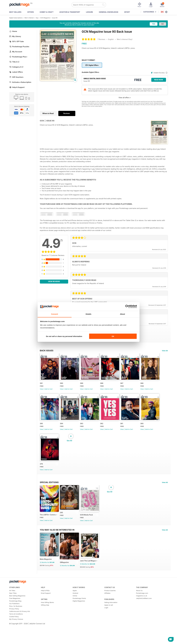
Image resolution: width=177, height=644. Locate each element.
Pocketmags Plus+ (18, 57)
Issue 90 (55, 18)
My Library (15, 36)
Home (13, 31)
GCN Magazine (45, 18)
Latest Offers (16, 72)
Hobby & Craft (47, 12)
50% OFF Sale (17, 41)
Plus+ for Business (16, 628)
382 (134, 432)
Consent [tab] (55, 314)
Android (75, 615)
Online (75, 618)
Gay (37, 18)
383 (111, 432)
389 (88, 388)
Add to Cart (48, 393)
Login (106, 630)
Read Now (159, 80)
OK (113, 336)
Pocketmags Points (79, 620)
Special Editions (49, 495)
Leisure (89, 12)
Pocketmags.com (142, 615)
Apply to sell (109, 627)
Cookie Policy (14, 639)
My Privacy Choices (16, 641)
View (42, 393)
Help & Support (17, 87)
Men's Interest (29, 18)
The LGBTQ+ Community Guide (50, 532)
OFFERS (31, 12)
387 (134, 388)
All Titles (12, 613)
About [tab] (123, 314)
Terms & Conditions (16, 636)
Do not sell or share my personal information (64, 336)
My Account (16, 52)
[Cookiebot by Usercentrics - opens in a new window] (127, 307)
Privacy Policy (14, 631)
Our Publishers (14, 626)
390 (65, 388)
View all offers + (125, 98)
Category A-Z (16, 67)
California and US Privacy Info (20, 633)
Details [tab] (89, 314)
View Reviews (54, 281)
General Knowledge (109, 12)
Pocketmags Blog (15, 623)
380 (65, 477)
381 (41, 477)
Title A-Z (14, 62)
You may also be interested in (57, 547)
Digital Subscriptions (16, 18)
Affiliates (107, 615)
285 (65, 530)
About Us (139, 613)
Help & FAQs (45, 613)
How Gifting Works (47, 624)
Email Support (46, 615)
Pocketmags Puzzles (19, 47)
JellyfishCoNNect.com (144, 620)
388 (111, 388)
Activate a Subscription (20, 82)
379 (88, 477)
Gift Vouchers (16, 77)
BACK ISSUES (47, 351)
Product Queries (110, 613)
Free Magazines (15, 620)
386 (41, 432)
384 (88, 432)
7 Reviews (101, 39)
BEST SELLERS (15, 12)
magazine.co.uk (142, 618)
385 (65, 432)
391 (41, 388)
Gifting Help (45, 627)
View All (165, 351)
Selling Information (111, 624)
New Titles (13, 615)
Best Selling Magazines (17, 618)
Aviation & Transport (70, 12)
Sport (127, 12)
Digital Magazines (79, 623)
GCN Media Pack (93, 532)
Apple (75, 613)
